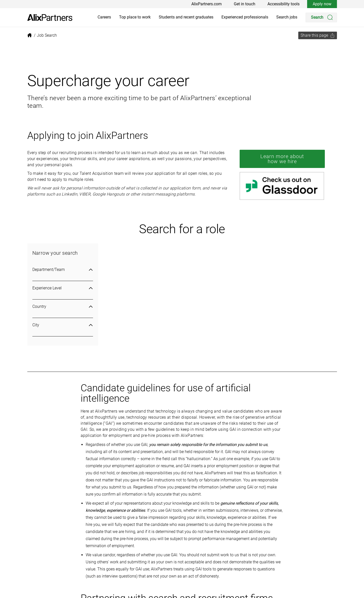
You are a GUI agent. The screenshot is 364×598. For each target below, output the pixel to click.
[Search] (321, 17)
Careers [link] (104, 17)
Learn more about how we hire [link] (282, 159)
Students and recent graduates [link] (186, 17)
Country (63, 306)
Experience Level (63, 288)
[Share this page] (318, 35)
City (63, 325)
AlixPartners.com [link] (207, 4)
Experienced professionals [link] (245, 17)
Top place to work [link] (135, 17)
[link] (50, 18)
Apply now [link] (322, 4)
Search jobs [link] (287, 17)
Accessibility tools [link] (283, 4)
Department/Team (63, 270)
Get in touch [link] (245, 4)
